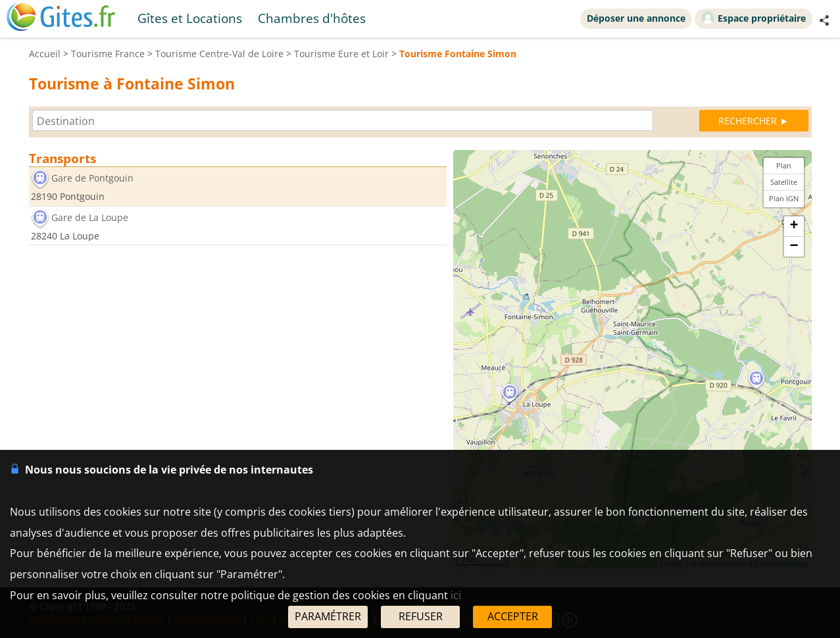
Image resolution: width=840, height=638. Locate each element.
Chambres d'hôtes (312, 18)
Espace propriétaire (754, 18)
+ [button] (794, 226)
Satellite (784, 182)
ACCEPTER (513, 616)
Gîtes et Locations (190, 18)
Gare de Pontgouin (92, 178)
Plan (784, 165)
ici (456, 595)
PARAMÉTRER (328, 616)
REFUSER (421, 616)
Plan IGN (784, 198)
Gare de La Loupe (90, 217)
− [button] (794, 247)
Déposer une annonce (636, 18)
